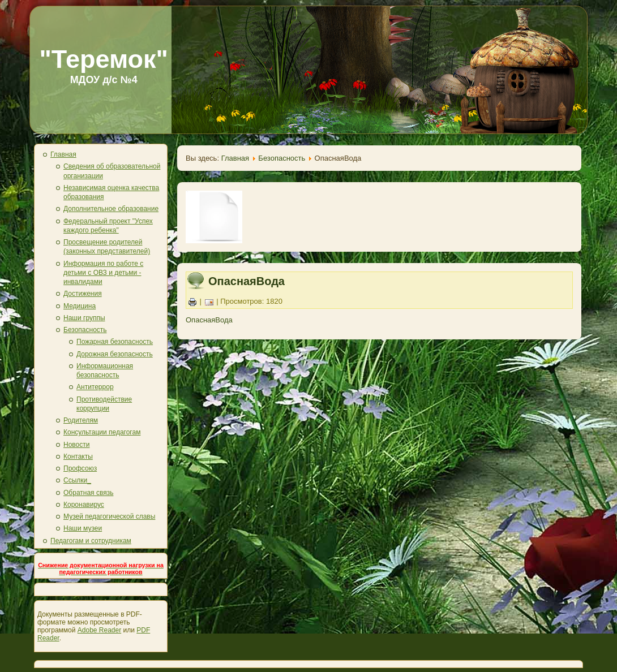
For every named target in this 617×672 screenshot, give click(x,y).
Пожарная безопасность (115, 342)
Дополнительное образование (111, 209)
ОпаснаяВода (247, 281)
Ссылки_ (77, 480)
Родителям (81, 420)
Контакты (78, 456)
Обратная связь (88, 493)
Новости (76, 445)
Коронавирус (84, 505)
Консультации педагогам (102, 432)
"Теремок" (104, 59)
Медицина (80, 306)
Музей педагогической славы (109, 516)
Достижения (83, 294)
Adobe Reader (99, 630)
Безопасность (85, 330)
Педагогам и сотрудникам (91, 541)
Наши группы (84, 318)
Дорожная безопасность (115, 354)
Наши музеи (83, 528)
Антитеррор (95, 387)
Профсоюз (80, 468)
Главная (63, 154)
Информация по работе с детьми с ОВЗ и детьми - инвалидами (103, 273)
